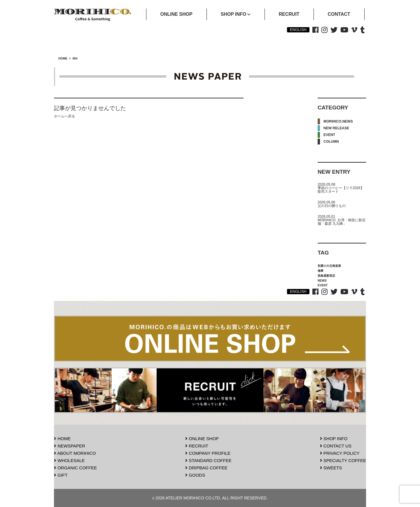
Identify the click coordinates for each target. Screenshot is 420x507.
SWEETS (331, 468)
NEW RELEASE (336, 128)
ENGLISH (298, 30)
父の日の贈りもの (332, 206)
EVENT (329, 135)
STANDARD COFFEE (208, 460)
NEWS (322, 281)
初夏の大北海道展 (329, 266)
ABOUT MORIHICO (75, 453)
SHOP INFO (334, 439)
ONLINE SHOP (202, 439)
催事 (321, 271)
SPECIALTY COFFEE (343, 460)
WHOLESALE (69, 460)
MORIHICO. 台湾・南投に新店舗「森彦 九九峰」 (342, 222)
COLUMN (331, 142)
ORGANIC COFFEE (75, 468)
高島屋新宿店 (326, 276)
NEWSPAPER (70, 446)
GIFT (61, 475)
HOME (62, 439)
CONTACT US (336, 446)
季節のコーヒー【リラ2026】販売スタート (341, 190)
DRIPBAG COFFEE (206, 468)
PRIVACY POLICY (340, 453)
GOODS (195, 475)
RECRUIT (197, 446)
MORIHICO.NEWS (338, 121)
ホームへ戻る (64, 116)
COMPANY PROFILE (208, 453)
